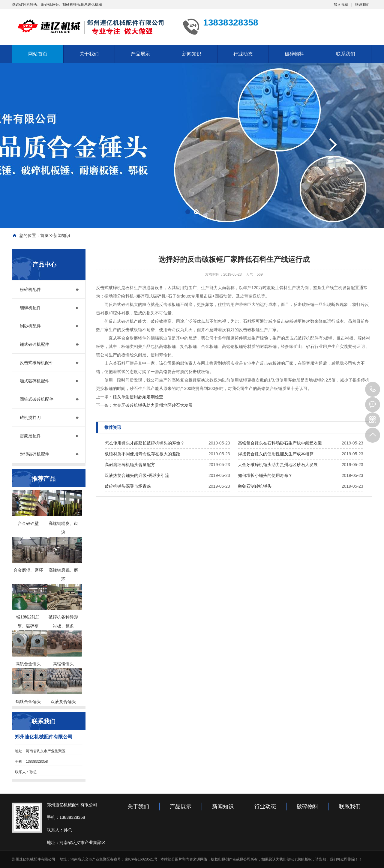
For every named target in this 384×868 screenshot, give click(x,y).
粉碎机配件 (30, 289)
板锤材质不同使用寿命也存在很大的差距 (142, 454)
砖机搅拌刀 (30, 418)
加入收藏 (341, 4)
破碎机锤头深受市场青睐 (128, 486)
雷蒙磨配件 (30, 436)
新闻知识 (192, 54)
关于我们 (89, 54)
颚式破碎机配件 (34, 381)
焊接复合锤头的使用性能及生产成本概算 (276, 454)
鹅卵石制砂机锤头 (255, 486)
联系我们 (362, 4)
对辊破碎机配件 (34, 454)
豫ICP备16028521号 (141, 859)
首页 (44, 235)
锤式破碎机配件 (34, 344)
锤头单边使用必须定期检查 (138, 397)
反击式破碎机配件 (37, 363)
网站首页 (38, 54)
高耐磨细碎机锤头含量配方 (130, 465)
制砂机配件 (30, 326)
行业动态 (243, 54)
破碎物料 (294, 54)
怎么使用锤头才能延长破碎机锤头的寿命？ (145, 443)
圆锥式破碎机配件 (37, 399)
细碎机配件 (30, 308)
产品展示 (140, 54)
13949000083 (373, 389)
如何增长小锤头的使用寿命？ (265, 475)
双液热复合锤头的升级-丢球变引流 (137, 475)
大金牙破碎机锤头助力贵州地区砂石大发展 (153, 405)
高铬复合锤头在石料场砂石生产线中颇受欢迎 (280, 443)
